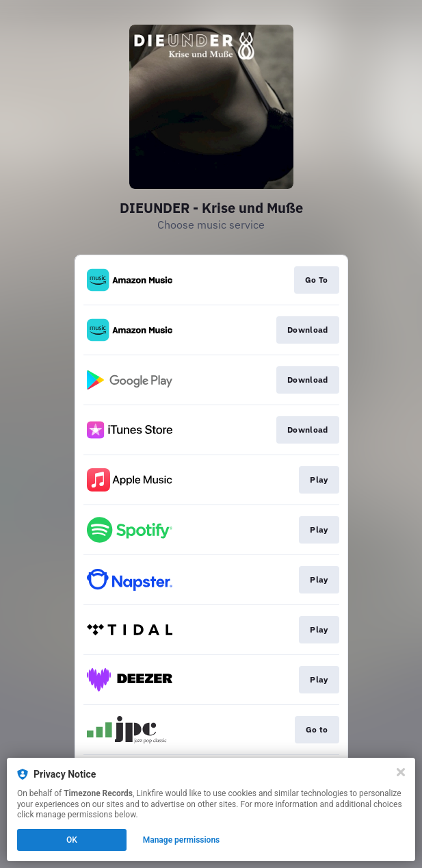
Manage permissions (182, 840)
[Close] (401, 772)
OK (72, 840)
